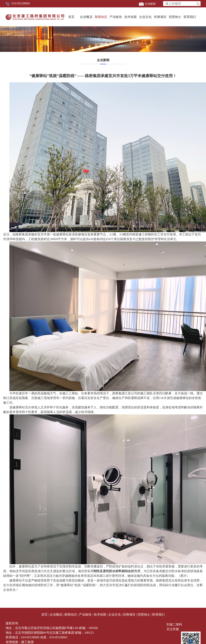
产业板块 (116, 17)
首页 (71, 17)
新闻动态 (101, 17)
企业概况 (86, 17)
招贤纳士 (175, 17)
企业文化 (145, 17)
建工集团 (27, 642)
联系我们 (190, 17)
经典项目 (160, 17)
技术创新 (131, 17)
